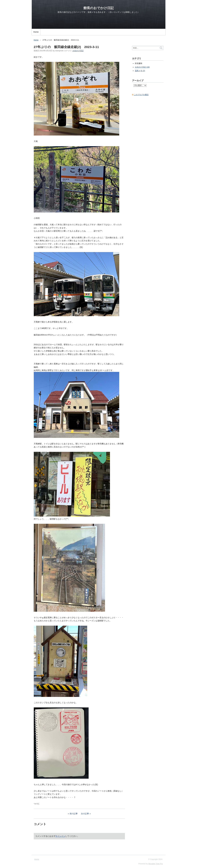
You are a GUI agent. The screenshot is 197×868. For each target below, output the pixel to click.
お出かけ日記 (78, 51)
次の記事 (85, 814)
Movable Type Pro (155, 864)
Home (36, 32)
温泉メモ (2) (140, 71)
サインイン (60, 836)
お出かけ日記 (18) (142, 67)
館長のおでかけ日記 (99, 8)
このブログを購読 (141, 95)
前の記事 (74, 814)
